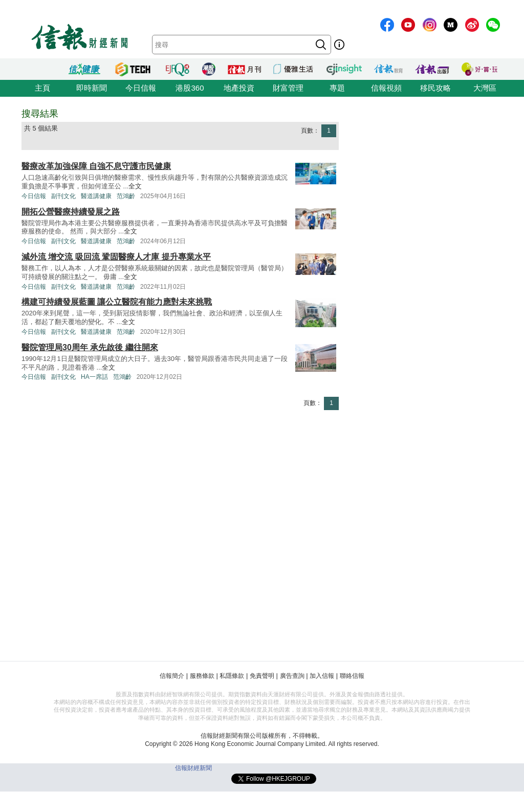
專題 (337, 88)
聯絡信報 (352, 676)
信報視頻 (386, 88)
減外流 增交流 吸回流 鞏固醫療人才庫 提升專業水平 (116, 257)
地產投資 (239, 88)
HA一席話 (94, 377)
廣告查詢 (292, 676)
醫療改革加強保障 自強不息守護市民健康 (96, 166)
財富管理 (288, 88)
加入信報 (322, 676)
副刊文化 (63, 196)
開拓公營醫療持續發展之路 (71, 212)
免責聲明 (262, 676)
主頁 (42, 88)
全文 (135, 186)
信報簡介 (172, 676)
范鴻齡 (126, 196)
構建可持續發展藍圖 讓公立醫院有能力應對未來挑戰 (117, 302)
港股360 (190, 88)
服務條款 (202, 676)
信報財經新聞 (193, 768)
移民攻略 (435, 88)
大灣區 (485, 88)
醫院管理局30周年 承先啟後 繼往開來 (90, 347)
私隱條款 (232, 676)
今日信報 (141, 88)
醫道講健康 (96, 196)
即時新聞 (92, 88)
